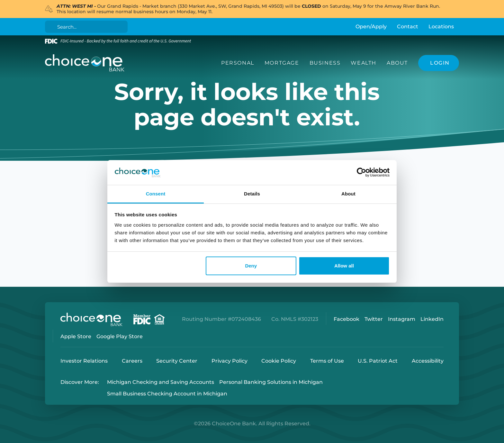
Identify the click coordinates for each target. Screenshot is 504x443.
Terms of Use (327, 361)
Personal (238, 63)
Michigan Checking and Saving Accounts (161, 382)
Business (325, 63)
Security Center (177, 361)
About (397, 63)
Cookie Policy (279, 361)
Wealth (364, 63)
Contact (408, 27)
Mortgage (282, 63)
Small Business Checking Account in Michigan (167, 394)
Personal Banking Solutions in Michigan (271, 382)
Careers (132, 361)
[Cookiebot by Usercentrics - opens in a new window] (361, 173)
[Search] (88, 27)
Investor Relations (84, 361)
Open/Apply (371, 27)
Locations (441, 27)
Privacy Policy (230, 361)
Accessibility (428, 361)
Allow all (344, 266)
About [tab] (348, 194)
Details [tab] (252, 194)
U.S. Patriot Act (378, 361)
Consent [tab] (156, 194)
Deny (251, 266)
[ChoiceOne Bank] (85, 63)
